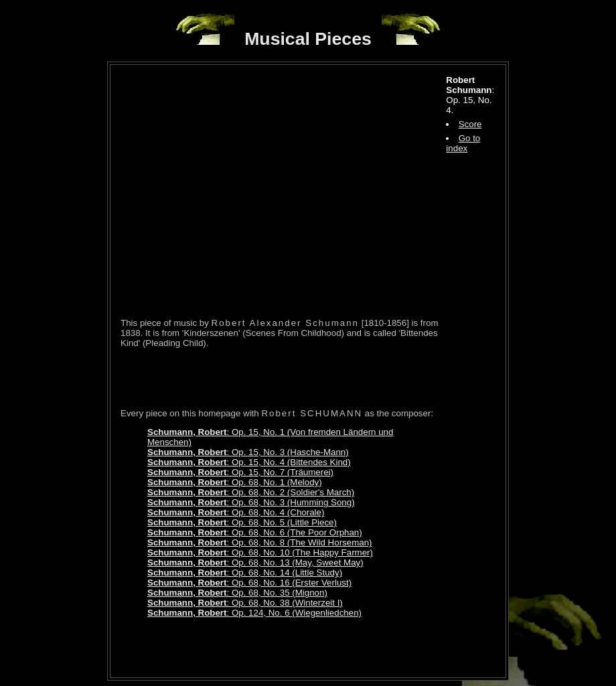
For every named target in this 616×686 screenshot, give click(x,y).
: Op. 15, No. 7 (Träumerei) (240, 472)
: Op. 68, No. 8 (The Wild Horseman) (260, 542)
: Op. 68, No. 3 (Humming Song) (251, 502)
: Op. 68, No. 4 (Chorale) (236, 512)
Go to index (463, 143)
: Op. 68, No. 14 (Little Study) (245, 573)
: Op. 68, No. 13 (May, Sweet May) (255, 563)
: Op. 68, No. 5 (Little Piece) (242, 522)
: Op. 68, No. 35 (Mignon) (237, 593)
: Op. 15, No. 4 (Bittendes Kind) (249, 462)
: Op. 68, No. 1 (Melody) (235, 482)
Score (470, 124)
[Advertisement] (277, 378)
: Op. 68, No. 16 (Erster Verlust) (249, 583)
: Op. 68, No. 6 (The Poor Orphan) (255, 532)
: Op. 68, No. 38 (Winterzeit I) (245, 603)
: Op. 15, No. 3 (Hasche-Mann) (248, 452)
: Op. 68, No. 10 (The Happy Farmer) (260, 552)
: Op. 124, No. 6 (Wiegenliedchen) (254, 613)
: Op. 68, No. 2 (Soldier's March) (251, 492)
